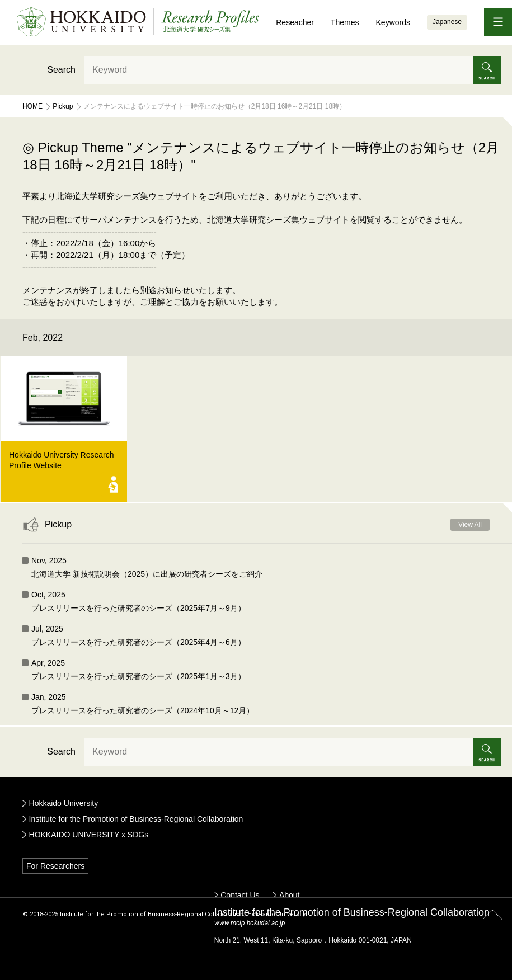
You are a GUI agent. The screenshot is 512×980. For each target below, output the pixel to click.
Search (61, 70)
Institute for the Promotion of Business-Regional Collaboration (136, 819)
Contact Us (240, 895)
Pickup (63, 106)
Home (32, 106)
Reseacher (295, 22)
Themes (345, 22)
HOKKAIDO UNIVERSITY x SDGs (89, 835)
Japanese (447, 22)
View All (470, 525)
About (290, 895)
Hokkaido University (64, 803)
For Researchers (55, 866)
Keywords (393, 22)
